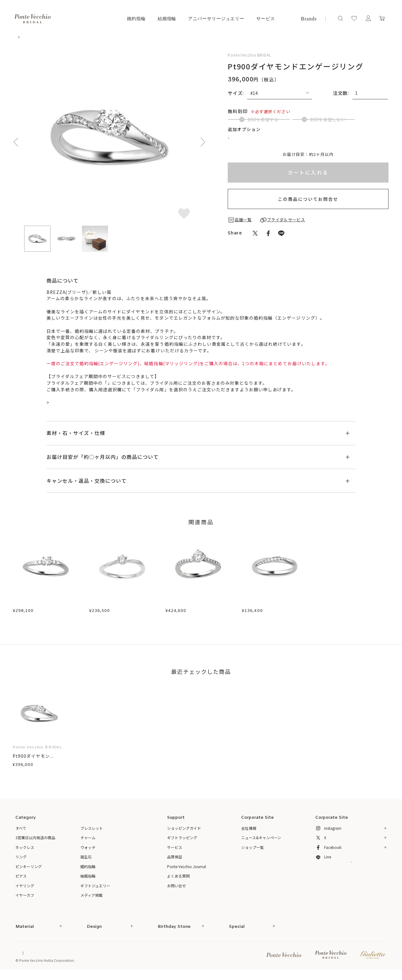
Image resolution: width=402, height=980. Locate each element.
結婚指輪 (167, 19)
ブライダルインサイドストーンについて (272, 153)
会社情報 (249, 832)
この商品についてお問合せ (308, 215)
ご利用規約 (114, 957)
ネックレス (25, 851)
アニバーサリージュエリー (216, 19)
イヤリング (25, 890)
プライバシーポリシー (147, 957)
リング (21, 861)
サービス (266, 19)
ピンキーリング (29, 870)
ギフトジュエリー (95, 890)
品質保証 (175, 861)
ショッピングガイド (184, 832)
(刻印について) (267, 111)
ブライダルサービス (128, 384)
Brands (309, 19)
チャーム (88, 842)
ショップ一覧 (253, 851)
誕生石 (86, 861)
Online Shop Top (29, 957)
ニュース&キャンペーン (261, 842)
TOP (20, 37)
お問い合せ (177, 890)
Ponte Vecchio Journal (187, 870)
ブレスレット (92, 832)
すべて (21, 832)
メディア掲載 (92, 899)
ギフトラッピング (182, 842)
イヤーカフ (25, 899)
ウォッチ (88, 851)
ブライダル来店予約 (70, 403)
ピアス (21, 880)
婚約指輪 (136, 19)
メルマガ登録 (351, 878)
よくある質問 (178, 880)
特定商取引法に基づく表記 (78, 957)
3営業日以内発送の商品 (35, 842)
